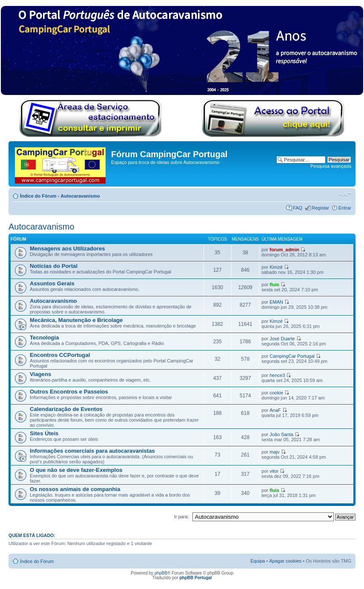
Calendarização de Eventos (66, 409)
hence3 (277, 375)
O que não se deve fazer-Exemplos (76, 470)
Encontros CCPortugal (60, 355)
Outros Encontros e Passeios (69, 392)
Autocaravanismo (80, 196)
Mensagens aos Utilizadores (67, 249)
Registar (320, 208)
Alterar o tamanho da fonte (345, 194)
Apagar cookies (285, 561)
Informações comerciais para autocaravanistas (92, 451)
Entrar (345, 208)
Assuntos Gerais (52, 283)
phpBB (161, 573)
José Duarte (282, 339)
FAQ (298, 208)
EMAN (276, 302)
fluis (274, 284)
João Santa (281, 434)
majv (274, 452)
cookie (276, 393)
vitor (274, 471)
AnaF (275, 410)
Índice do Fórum (38, 196)
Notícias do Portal (54, 266)
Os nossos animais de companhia (75, 489)
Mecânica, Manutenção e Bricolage (76, 320)
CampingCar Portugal (292, 356)
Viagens (40, 374)
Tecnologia (44, 338)
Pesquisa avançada (331, 166)
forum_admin (284, 250)
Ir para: (182, 517)
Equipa (258, 561)
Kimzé (276, 267)
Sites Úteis (44, 433)
